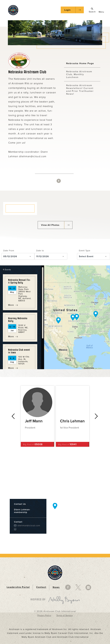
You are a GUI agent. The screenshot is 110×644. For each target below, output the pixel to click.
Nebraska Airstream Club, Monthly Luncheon (79, 74)
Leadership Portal (18, 587)
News (56, 587)
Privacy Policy (44, 615)
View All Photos (50, 225)
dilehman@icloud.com (29, 526)
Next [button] (96, 416)
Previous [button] (13, 416)
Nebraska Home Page (80, 63)
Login (67, 10)
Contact (41, 587)
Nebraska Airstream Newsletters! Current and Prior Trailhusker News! (80, 90)
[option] (37, 416)
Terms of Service (65, 615)
